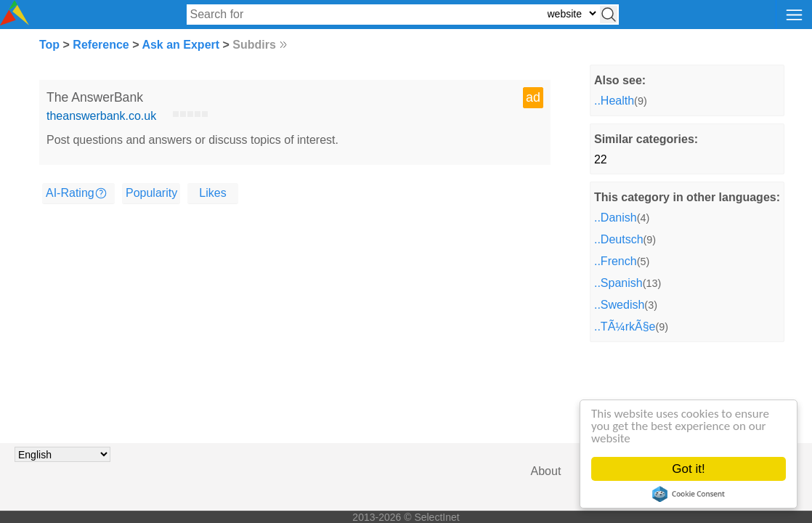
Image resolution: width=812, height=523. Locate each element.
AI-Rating (70, 193)
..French (616, 261)
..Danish (616, 218)
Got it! (688, 469)
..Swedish (619, 305)
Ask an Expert (180, 45)
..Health (614, 101)
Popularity (151, 193)
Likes (212, 193)
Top (49, 45)
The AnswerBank (95, 97)
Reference (101, 45)
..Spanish (618, 283)
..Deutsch (619, 239)
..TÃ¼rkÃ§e (625, 327)
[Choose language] (62, 454)
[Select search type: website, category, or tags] (572, 13)
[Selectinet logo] (15, 21)
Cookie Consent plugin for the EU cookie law (689, 494)
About (546, 471)
